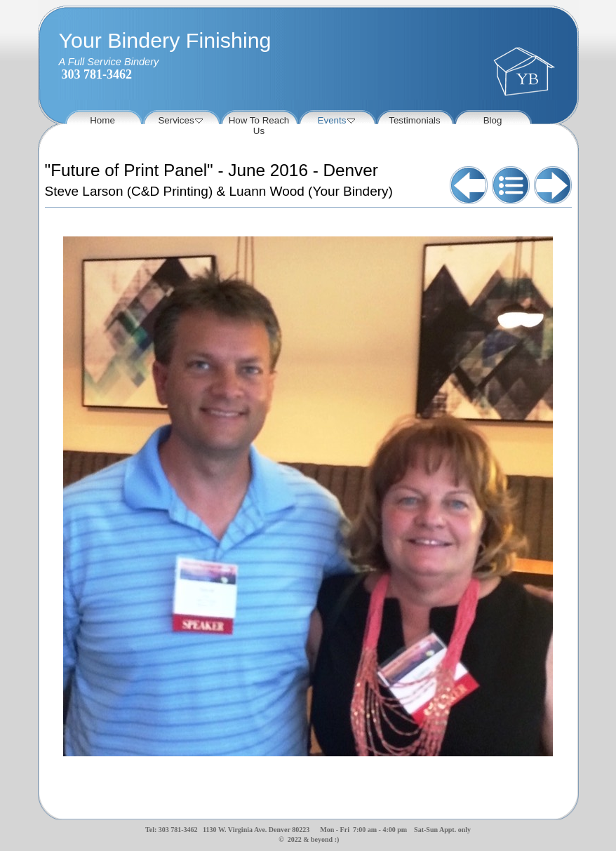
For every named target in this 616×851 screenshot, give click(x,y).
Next (553, 185)
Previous (469, 185)
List (511, 185)
